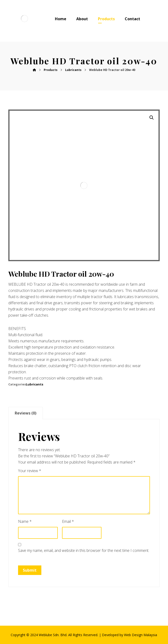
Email (68, 521)
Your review (30, 471)
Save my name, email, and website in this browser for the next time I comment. (84, 550)
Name (25, 521)
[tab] (25, 413)
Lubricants (35, 384)
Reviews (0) (26, 413)
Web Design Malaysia (141, 635)
